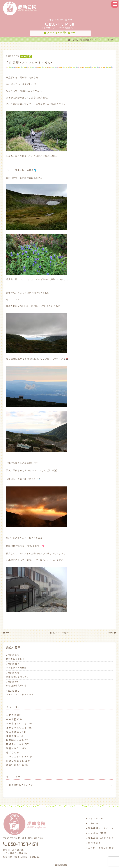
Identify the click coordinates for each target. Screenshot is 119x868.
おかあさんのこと (16, 723)
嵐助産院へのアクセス (100, 838)
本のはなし (13, 736)
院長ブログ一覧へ (59, 633)
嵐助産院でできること (100, 828)
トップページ (95, 818)
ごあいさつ (93, 823)
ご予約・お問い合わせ (100, 848)
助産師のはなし (15, 740)
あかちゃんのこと (16, 728)
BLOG (76, 40)
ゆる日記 (11, 719)
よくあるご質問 (96, 833)
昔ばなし (11, 752)
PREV (112, 633)
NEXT (7, 633)
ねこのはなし (14, 732)
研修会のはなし (15, 744)
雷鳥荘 (31, 546)
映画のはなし (14, 748)
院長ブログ (93, 843)
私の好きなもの (15, 765)
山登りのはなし (15, 761)
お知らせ (11, 715)
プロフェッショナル (18, 757)
